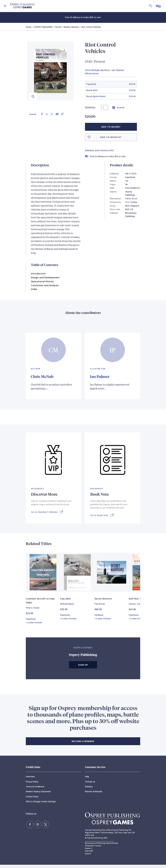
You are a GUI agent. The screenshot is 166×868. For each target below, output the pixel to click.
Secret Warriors (103, 602)
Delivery (89, 790)
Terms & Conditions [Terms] (35, 790)
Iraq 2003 (65, 602)
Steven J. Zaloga (136, 607)
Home (29, 27)
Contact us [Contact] (90, 785)
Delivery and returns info (99, 150)
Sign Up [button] (83, 668)
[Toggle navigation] (5, 6)
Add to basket (111, 127)
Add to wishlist (111, 137)
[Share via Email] (57, 114)
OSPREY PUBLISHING (43, 27)
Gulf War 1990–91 (139, 602)
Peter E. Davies (33, 611)
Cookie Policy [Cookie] (32, 800)
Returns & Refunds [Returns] (94, 795)
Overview (30, 780)
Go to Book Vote (99, 515)
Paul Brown (100, 607)
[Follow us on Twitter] (41, 827)
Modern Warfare (71, 27)
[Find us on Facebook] (29, 827)
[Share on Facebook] (42, 114)
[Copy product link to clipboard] (62, 114)
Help (87, 780)
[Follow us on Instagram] (35, 827)
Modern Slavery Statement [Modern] (38, 795)
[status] (105, 107)
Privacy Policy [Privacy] (32, 785)
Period (58, 27)
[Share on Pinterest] (52, 114)
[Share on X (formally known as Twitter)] (47, 114)
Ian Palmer (100, 376)
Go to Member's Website (44, 512)
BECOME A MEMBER (83, 745)
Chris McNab (43, 376)
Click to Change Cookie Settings (41, 805)
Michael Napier (67, 607)
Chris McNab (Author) (97, 70)
